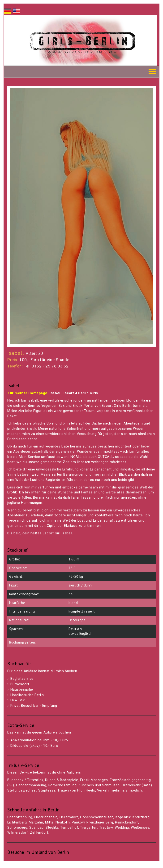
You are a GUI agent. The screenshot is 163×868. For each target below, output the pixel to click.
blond (73, 603)
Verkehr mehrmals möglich (120, 790)
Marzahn (36, 822)
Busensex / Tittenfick (25, 780)
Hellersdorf (69, 817)
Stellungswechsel (22, 790)
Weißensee (140, 828)
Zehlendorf (39, 833)
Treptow (106, 828)
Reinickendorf (127, 822)
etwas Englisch (80, 633)
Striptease (47, 790)
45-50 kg (76, 576)
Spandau (36, 828)
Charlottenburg (20, 817)
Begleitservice (22, 679)
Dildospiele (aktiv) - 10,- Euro (34, 746)
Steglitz (52, 828)
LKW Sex (18, 700)
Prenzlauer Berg (100, 822)
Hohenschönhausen (97, 817)
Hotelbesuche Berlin (27, 695)
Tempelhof (69, 828)
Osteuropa (77, 620)
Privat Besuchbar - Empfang (34, 706)
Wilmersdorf (18, 833)
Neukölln (63, 822)
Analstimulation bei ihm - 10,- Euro (39, 740)
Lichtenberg (17, 822)
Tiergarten (89, 828)
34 (71, 594)
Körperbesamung (62, 785)
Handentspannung (31, 785)
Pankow (78, 822)
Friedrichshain (46, 817)
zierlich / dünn (80, 585)
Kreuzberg (141, 817)
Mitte (49, 822)
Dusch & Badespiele (62, 780)
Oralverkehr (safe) (137, 785)
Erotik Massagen (94, 780)
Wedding (122, 828)
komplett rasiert (82, 611)
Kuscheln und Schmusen (99, 785)
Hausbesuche (22, 690)
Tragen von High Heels (76, 790)
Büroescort (20, 684)
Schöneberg (17, 828)
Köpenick (123, 817)
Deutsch (75, 629)
